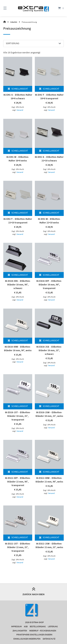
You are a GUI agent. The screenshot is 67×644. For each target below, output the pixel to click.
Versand (20, 110)
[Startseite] (33, 8)
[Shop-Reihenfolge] (33, 43)
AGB (26, 626)
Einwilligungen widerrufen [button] (27, 639)
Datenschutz (49, 639)
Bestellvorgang (38, 626)
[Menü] (9, 8)
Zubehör (14, 22)
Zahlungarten (20, 631)
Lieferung (53, 626)
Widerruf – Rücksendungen (43, 631)
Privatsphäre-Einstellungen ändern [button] (34, 635)
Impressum (16, 626)
